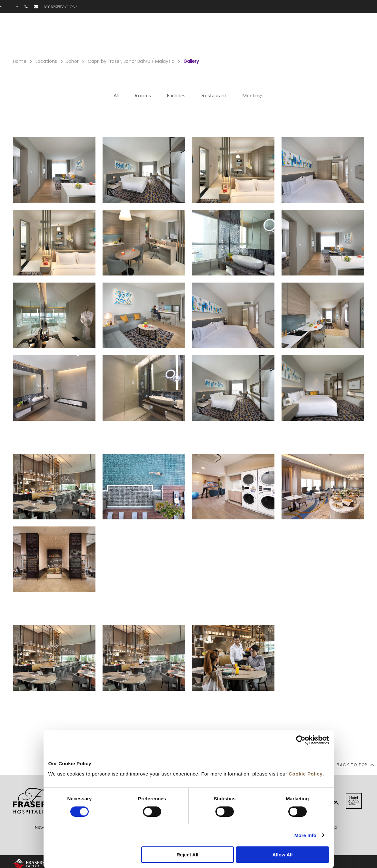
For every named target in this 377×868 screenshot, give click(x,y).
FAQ (333, 36)
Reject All (187, 855)
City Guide (358, 36)
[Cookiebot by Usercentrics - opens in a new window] (301, 740)
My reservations (61, 7)
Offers (291, 36)
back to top (355, 765)
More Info (305, 835)
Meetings (253, 96)
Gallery (314, 36)
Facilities (263, 36)
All (116, 96)
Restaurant (214, 96)
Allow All (283, 855)
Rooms (233, 36)
